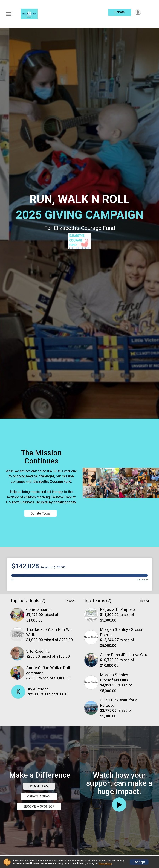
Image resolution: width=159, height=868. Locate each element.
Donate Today (41, 536)
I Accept (139, 862)
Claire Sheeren (39, 655)
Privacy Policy (105, 863)
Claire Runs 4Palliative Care (124, 700)
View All (71, 646)
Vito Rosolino (38, 697)
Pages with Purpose (117, 655)
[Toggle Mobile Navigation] (9, 14)
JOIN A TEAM (39, 854)
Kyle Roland (38, 734)
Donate (119, 12)
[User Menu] (138, 12)
